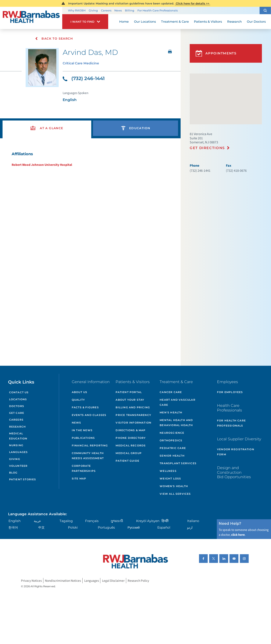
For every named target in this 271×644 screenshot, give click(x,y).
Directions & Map (131, 430)
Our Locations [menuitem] (145, 22)
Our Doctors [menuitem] (256, 22)
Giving (93, 10)
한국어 (13, 527)
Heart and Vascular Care (178, 402)
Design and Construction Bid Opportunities (234, 472)
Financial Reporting (90, 445)
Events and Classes (89, 415)
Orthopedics (171, 440)
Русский (134, 527)
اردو (190, 527)
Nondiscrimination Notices (63, 581)
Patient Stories (23, 479)
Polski (73, 527)
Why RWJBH (77, 10)
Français (92, 521)
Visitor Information (133, 423)
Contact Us (19, 392)
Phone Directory (131, 438)
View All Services (175, 494)
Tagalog (66, 521)
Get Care (17, 413)
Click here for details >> (193, 3)
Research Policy (138, 581)
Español (164, 527)
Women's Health (174, 486)
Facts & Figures (85, 407)
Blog (13, 473)
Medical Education (18, 436)
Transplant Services (178, 463)
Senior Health (172, 456)
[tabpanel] (90, 159)
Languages (19, 452)
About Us (80, 392)
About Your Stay (130, 400)
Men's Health (171, 412)
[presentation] (47, 128)
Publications (83, 438)
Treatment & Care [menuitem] (175, 22)
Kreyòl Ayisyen (148, 521)
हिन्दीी (165, 521)
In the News (82, 430)
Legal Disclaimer (113, 581)
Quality (78, 400)
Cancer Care (171, 392)
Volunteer (18, 466)
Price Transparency (133, 415)
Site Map (79, 478)
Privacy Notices (31, 581)
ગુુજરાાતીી (117, 521)
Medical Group (129, 453)
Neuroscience (172, 433)
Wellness (168, 471)
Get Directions (207, 148)
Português (106, 527)
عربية (37, 521)
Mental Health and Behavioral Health (176, 423)
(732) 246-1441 (84, 78)
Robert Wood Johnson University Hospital (42, 165)
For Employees (230, 392)
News (118, 10)
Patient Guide (127, 461)
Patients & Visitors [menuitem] (208, 22)
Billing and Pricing (133, 407)
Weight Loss (170, 478)
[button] (265, 10)
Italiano (193, 521)
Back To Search (54, 39)
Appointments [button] (216, 53)
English (15, 521)
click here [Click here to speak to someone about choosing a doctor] (238, 535)
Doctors (17, 406)
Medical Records (131, 445)
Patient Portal (129, 392)
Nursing (16, 445)
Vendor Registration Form (236, 452)
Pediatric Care (173, 448)
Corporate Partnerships (84, 468)
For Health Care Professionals (158, 10)
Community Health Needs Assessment (88, 456)
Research (18, 427)
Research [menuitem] (234, 22)
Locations (18, 399)
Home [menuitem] (124, 22)
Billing (130, 10)
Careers (106, 10)
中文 (41, 527)
